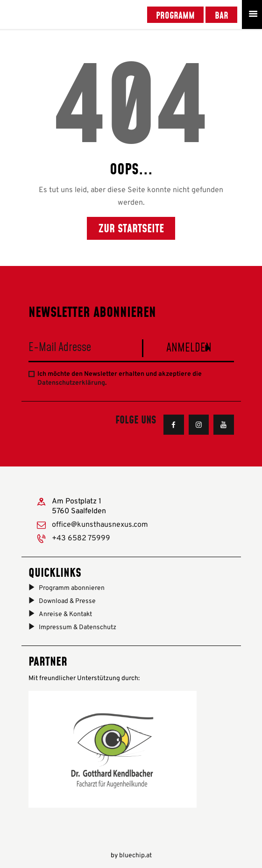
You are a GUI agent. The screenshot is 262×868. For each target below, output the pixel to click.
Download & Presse (67, 601)
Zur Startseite (131, 228)
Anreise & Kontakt (65, 614)
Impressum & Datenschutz (78, 628)
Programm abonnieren (72, 588)
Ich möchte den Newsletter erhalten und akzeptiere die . (120, 379)
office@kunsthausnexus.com (100, 525)
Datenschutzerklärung (71, 383)
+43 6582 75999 (81, 538)
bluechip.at (135, 856)
